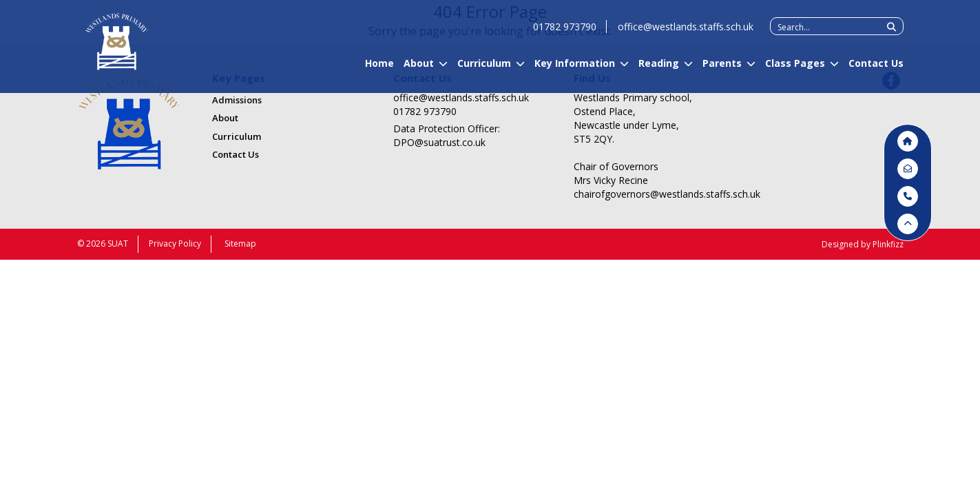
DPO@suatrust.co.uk (439, 142)
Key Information (575, 69)
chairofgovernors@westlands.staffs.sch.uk (648, 194)
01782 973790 (565, 33)
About (419, 69)
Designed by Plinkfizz (863, 244)
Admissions (237, 100)
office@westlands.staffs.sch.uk (686, 33)
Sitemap (240, 244)
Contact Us (876, 69)
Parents (722, 69)
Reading (659, 69)
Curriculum (484, 69)
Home (379, 69)
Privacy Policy (175, 244)
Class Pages (795, 69)
